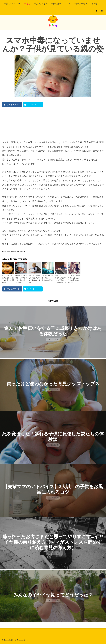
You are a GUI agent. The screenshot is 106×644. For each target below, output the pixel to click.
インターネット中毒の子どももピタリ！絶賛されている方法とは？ (74, 279)
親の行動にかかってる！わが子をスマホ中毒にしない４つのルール (21, 279)
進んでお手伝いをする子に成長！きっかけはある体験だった (53, 331)
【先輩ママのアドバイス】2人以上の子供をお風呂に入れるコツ (53, 489)
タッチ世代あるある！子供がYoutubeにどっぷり (48, 279)
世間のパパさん (81, 4)
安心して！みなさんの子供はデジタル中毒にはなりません (34, 279)
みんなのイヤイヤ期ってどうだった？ (53, 595)
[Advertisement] (53, 124)
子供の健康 (56, 4)
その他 (94, 4)
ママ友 (68, 4)
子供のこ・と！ (41, 4)
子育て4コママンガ (12, 4)
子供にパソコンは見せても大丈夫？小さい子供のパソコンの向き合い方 (61, 279)
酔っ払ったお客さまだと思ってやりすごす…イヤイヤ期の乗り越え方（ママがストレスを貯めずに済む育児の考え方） (53, 542)
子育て (27, 4)
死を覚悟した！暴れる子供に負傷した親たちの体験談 (53, 436)
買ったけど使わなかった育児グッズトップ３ (53, 383)
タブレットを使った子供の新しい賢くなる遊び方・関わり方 (8, 279)
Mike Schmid (19, 252)
